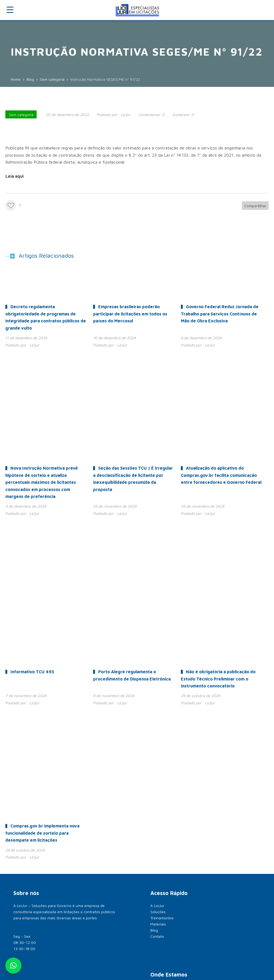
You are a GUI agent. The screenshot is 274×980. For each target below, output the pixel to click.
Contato (157, 668)
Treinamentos (162, 650)
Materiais (158, 656)
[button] (13, 966)
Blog (154, 662)
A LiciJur (157, 638)
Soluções (158, 644)
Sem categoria (21, 115)
